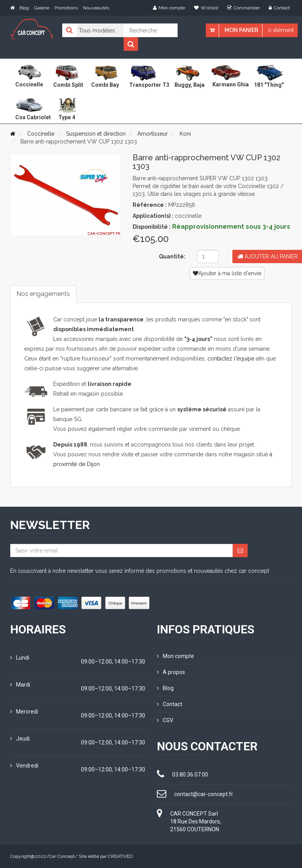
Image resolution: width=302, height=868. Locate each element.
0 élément (281, 30)
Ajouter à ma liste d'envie (227, 273)
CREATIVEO (120, 856)
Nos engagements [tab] (43, 294)
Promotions (66, 8)
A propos (171, 672)
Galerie (42, 8)
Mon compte (169, 8)
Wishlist (206, 8)
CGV (165, 720)
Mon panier (241, 30)
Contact (279, 8)
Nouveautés (96, 8)
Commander (244, 8)
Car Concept (62, 856)
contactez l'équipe (231, 359)
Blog (24, 8)
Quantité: (172, 256)
